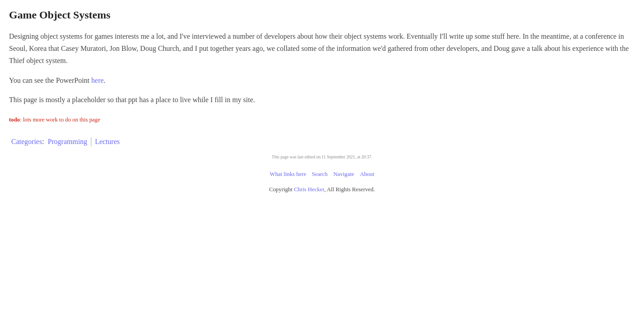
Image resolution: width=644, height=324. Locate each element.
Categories (169, 154)
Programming (209, 154)
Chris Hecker (309, 202)
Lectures (249, 154)
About (367, 186)
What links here (288, 186)
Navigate (344, 186)
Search (320, 186)
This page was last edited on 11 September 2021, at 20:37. (322, 169)
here (239, 92)
